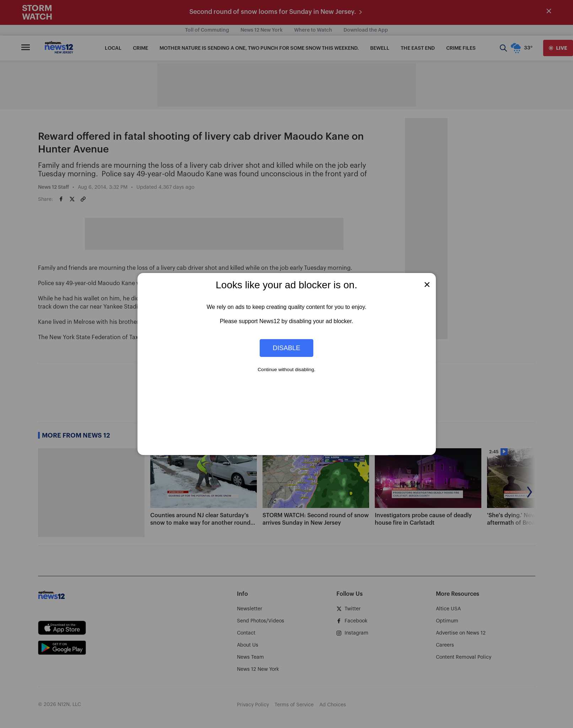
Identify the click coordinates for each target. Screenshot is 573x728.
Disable (287, 348)
